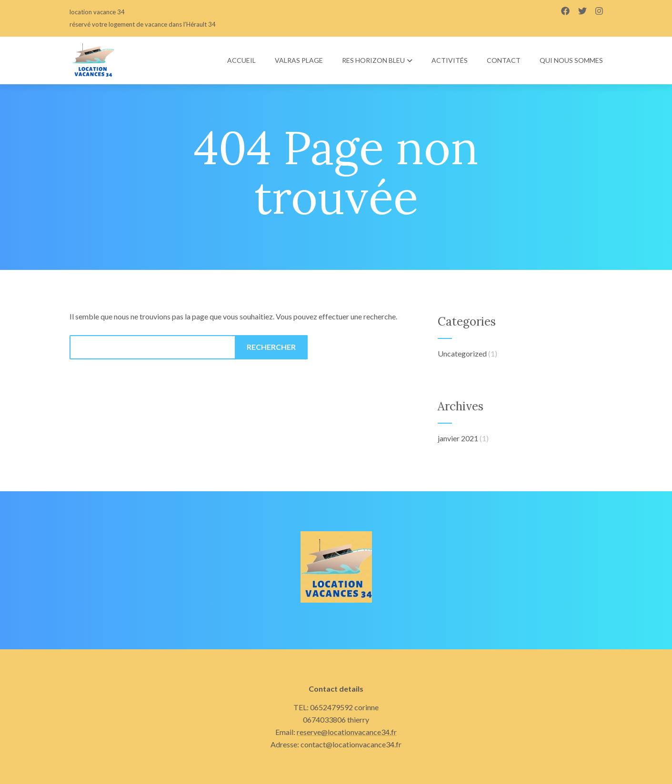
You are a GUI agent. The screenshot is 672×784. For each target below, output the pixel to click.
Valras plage (299, 60)
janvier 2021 (458, 438)
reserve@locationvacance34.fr (347, 732)
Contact (504, 60)
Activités (450, 60)
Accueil (241, 60)
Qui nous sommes (571, 60)
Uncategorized (462, 353)
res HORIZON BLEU (377, 60)
